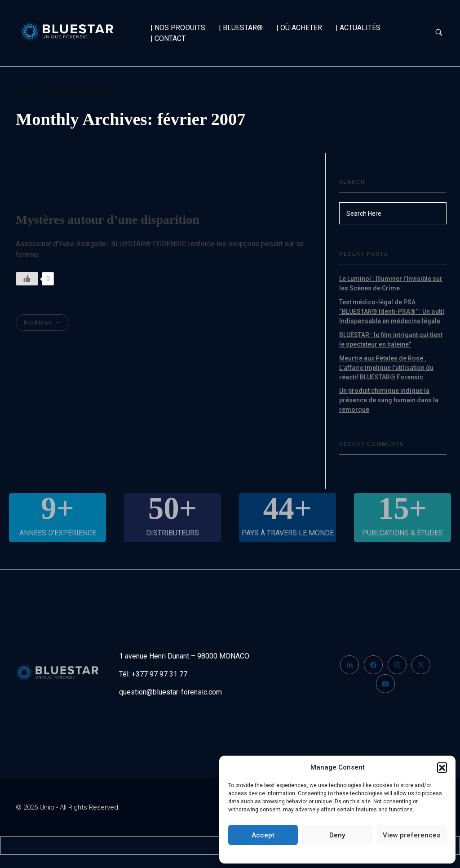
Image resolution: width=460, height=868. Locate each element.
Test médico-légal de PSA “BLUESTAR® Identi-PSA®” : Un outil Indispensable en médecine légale (392, 312)
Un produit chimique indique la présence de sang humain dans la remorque (389, 400)
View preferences (411, 835)
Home (32, 93)
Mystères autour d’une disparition (108, 220)
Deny (337, 835)
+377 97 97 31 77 (159, 674)
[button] (442, 767)
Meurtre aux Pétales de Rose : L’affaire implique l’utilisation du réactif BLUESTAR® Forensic (386, 368)
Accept (263, 835)
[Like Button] (27, 279)
